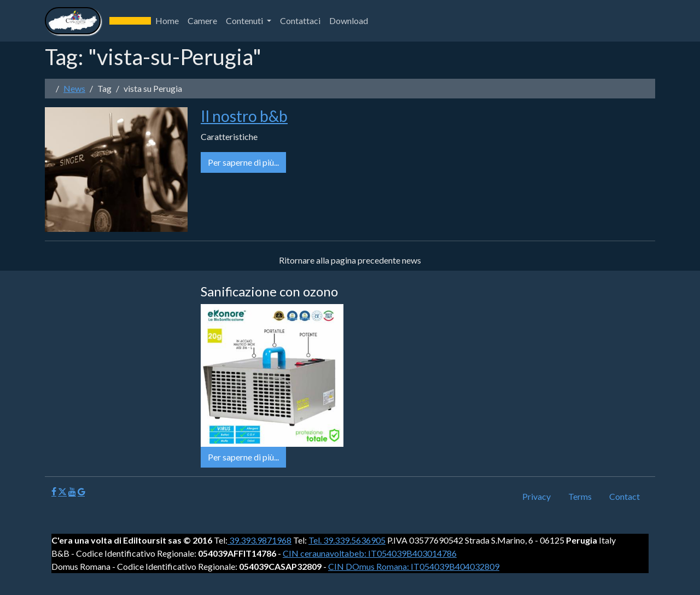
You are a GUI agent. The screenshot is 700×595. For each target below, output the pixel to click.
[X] (62, 492)
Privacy (536, 496)
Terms (580, 496)
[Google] (81, 492)
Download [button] (349, 21)
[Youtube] (72, 492)
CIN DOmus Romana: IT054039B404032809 (414, 566)
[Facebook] (54, 492)
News (74, 88)
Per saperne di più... (243, 162)
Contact (625, 496)
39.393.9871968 (259, 540)
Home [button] (167, 21)
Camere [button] (202, 21)
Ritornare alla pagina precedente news (350, 260)
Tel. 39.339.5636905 (347, 540)
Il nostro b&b (244, 116)
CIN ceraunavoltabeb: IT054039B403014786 (370, 553)
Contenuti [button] (245, 21)
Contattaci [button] (300, 21)
